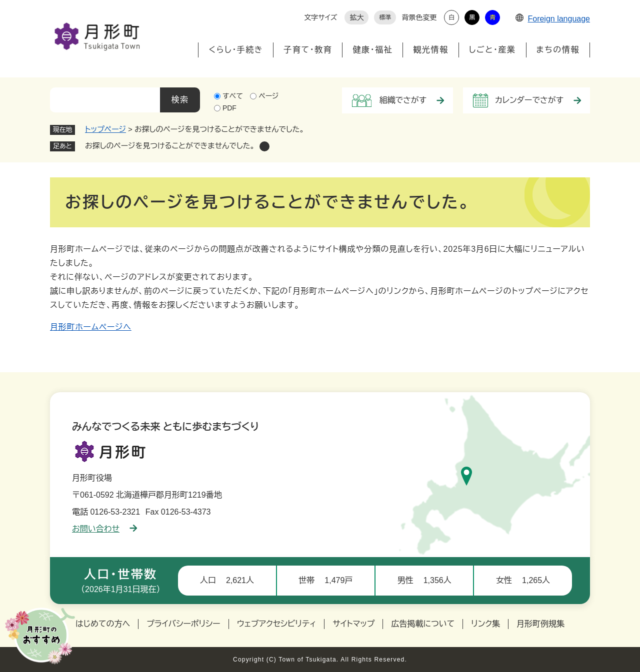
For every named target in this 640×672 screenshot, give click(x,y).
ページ (268, 96)
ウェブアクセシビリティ (277, 624)
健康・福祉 (372, 50)
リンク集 (485, 624)
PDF (229, 108)
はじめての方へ (103, 624)
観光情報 (430, 50)
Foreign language (553, 19)
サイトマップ (353, 624)
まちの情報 (558, 50)
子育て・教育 (308, 50)
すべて (233, 96)
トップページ (105, 129)
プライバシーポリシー (183, 624)
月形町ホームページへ (91, 327)
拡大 (356, 17)
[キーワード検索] (105, 100)
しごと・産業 (492, 50)
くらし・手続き (236, 50)
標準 (385, 17)
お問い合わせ (104, 529)
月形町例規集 (540, 624)
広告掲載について (423, 624)
